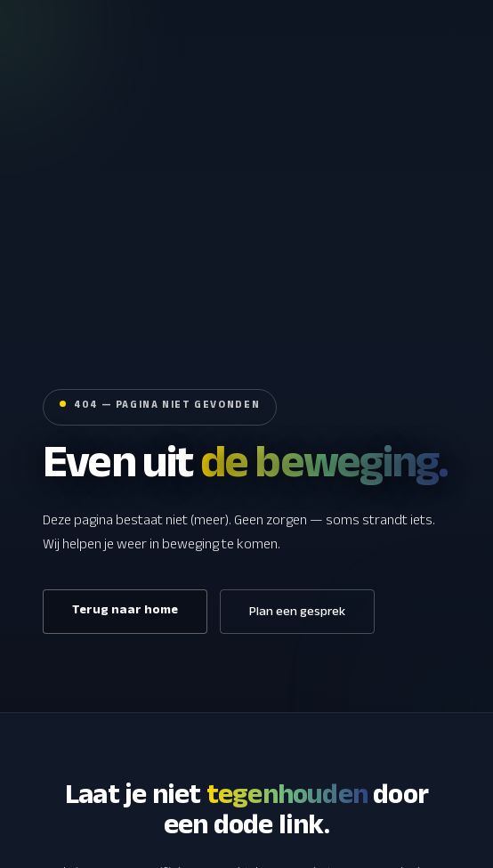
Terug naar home (125, 612)
